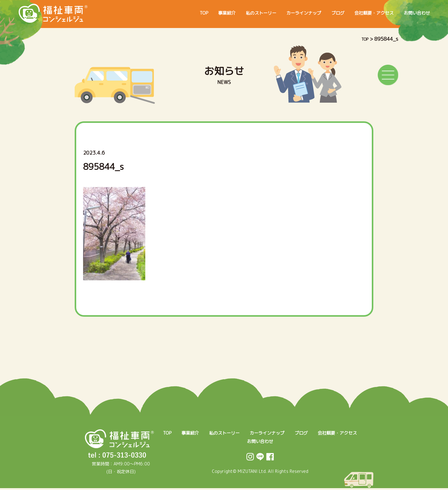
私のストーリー (238, 13)
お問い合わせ (414, 13)
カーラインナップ (286, 13)
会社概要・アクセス (366, 13)
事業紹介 (199, 13)
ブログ (325, 13)
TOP (173, 13)
